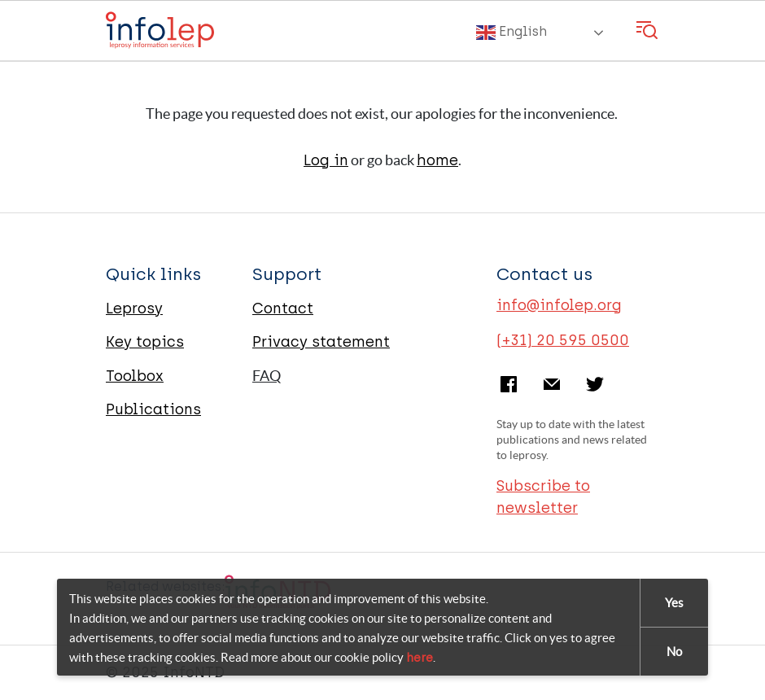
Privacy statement (321, 342)
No (674, 652)
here (420, 658)
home (437, 160)
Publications (153, 409)
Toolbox (135, 376)
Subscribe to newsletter (543, 497)
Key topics (145, 342)
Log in (326, 160)
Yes (674, 604)
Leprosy (134, 308)
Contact (283, 308)
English (511, 33)
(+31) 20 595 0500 (563, 340)
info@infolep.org (559, 305)
